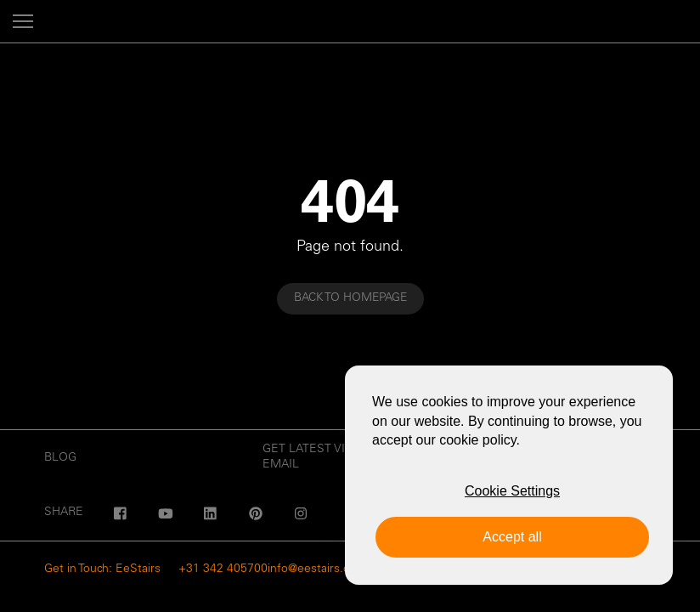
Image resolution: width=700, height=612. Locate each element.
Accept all (512, 537)
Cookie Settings (512, 491)
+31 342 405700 (223, 569)
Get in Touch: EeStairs (102, 569)
